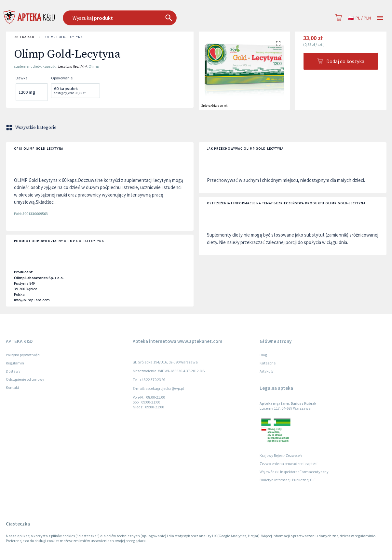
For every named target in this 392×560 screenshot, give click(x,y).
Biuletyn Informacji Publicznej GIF (288, 480)
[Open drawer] (380, 18)
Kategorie (268, 363)
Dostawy (13, 371)
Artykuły (267, 371)
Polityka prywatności (23, 355)
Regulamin (15, 363)
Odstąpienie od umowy (25, 379)
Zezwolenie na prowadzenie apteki (289, 464)
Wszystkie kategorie (32, 128)
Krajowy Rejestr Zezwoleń (281, 455)
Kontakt (13, 387)
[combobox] (153, 18)
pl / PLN (359, 18)
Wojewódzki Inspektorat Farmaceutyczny (294, 472)
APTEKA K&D (24, 37)
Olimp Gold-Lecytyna (64, 37)
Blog (263, 355)
